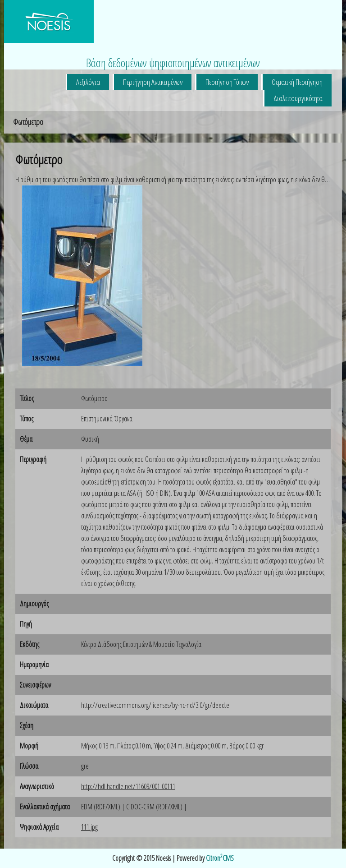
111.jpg (89, 827)
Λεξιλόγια (88, 82)
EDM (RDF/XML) (101, 807)
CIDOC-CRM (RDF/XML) (154, 807)
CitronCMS (220, 858)
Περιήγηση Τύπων (227, 82)
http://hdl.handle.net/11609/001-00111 (128, 786)
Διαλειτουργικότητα (298, 98)
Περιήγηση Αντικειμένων (153, 82)
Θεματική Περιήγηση (297, 82)
